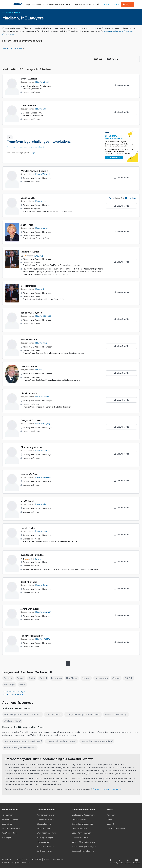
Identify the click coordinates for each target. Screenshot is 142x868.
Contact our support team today (108, 789)
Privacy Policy (21, 859)
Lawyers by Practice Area (59, 4)
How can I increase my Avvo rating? (98, 741)
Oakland (117, 678)
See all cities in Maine (12, 694)
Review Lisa (41, 201)
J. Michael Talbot (29, 366)
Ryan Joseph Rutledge (32, 555)
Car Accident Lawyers (81, 837)
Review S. (40, 289)
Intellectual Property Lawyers (84, 846)
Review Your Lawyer (10, 819)
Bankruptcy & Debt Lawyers (83, 815)
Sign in (129, 4)
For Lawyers (7, 837)
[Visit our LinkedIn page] (129, 861)
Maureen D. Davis (30, 474)
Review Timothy (43, 639)
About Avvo (112, 815)
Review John (41, 343)
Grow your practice (112, 4)
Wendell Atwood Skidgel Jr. (35, 171)
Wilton (23, 684)
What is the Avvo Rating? (117, 714)
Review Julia (41, 504)
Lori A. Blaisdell (29, 105)
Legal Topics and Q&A (85, 4)
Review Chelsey (43, 450)
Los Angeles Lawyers (46, 819)
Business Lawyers (79, 819)
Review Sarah (42, 585)
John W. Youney (29, 339)
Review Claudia (43, 396)
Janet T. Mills (27, 225)
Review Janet (41, 228)
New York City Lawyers (46, 815)
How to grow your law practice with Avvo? (23, 741)
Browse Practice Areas (11, 828)
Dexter (32, 678)
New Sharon (72, 678)
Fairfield (43, 678)
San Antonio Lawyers (45, 846)
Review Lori (41, 109)
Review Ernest (42, 82)
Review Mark (41, 531)
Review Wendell (43, 174)
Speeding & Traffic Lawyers (83, 851)
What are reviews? (12, 721)
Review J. (40, 370)
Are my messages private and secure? (84, 714)
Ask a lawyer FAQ (54, 714)
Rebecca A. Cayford (31, 313)
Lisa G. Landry (28, 198)
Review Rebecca (43, 316)
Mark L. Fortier (28, 528)
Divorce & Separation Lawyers (84, 842)
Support (110, 824)
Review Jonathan (43, 612)
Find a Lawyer (8, 815)
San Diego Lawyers (45, 851)
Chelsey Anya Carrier (32, 447)
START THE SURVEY (114, 158)
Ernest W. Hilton (29, 79)
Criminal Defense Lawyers (83, 824)
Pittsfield (130, 678)
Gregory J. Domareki (31, 420)
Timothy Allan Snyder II (32, 636)
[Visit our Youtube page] (136, 861)
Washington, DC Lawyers (47, 833)
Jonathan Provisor (30, 609)
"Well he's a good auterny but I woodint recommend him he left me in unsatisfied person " (66, 569)
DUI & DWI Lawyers (80, 828)
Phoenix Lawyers (44, 842)
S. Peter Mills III (28, 286)
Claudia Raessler (29, 393)
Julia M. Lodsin (28, 501)
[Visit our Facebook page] (112, 861)
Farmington (57, 678)
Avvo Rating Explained (116, 828)
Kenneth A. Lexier (30, 252)
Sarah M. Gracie (29, 582)
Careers (110, 819)
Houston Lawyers (44, 828)
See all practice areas (12, 48)
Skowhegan (9, 684)
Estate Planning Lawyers (82, 833)
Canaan (21, 678)
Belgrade (8, 678)
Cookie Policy (35, 859)
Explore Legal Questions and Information (23, 714)
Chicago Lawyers (44, 824)
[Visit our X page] (120, 861)
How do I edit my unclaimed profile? (20, 747)
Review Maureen (43, 477)
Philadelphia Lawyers (46, 837)
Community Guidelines (53, 859)
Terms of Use (7, 859)
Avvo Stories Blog (9, 833)
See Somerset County (13, 691)
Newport (87, 678)
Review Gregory (43, 423)
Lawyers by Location (34, 4)
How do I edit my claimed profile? (62, 741)
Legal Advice (7, 824)
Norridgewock (102, 678)
